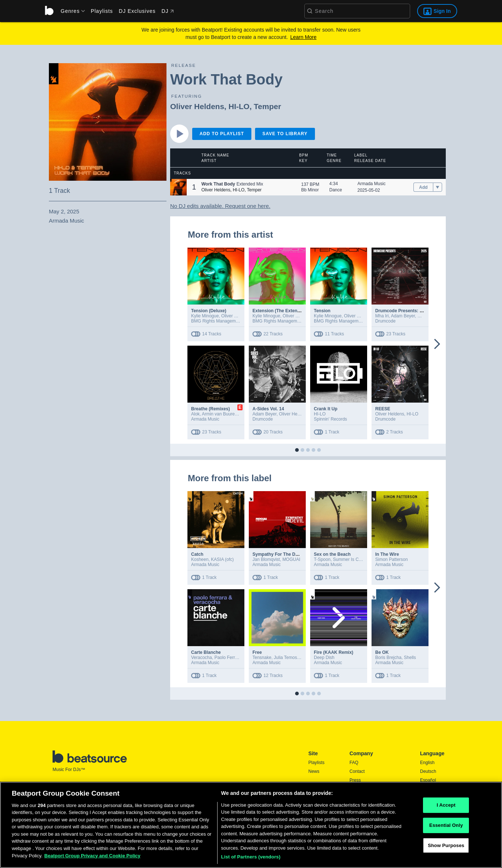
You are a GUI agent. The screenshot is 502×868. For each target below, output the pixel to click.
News (314, 771)
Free (257, 652)
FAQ (354, 763)
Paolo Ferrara (228, 658)
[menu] (70, 11)
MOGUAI (291, 559)
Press (355, 780)
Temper (268, 106)
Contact (357, 771)
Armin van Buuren (219, 414)
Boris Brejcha (388, 658)
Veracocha (202, 658)
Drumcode (385, 321)
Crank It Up (326, 409)
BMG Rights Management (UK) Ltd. (226, 321)
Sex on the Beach (332, 554)
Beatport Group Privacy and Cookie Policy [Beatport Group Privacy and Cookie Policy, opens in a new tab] (93, 858)
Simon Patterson (392, 559)
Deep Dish (324, 658)
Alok (195, 414)
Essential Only (446, 827)
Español (428, 780)
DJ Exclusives (137, 11)
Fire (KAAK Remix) (334, 652)
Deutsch (428, 771)
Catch (197, 554)
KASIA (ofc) (222, 559)
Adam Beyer (403, 316)
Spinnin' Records (330, 419)
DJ (167, 11)
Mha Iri (382, 316)
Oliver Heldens (197, 106)
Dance (336, 190)
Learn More (304, 37)
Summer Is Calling (351, 559)
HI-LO (239, 106)
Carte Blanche (206, 652)
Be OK (382, 652)
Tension (322, 311)
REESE (383, 409)
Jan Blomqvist (266, 559)
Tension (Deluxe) (209, 311)
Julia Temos (285, 658)
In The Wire (387, 554)
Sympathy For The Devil (278, 554)
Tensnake (262, 658)
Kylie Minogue (205, 316)
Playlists (102, 11)
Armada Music (372, 184)
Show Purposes (446, 847)
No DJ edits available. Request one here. (220, 206)
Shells (410, 658)
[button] (178, 187)
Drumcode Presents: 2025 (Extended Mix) (419, 311)
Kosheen (200, 559)
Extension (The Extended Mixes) (286, 311)
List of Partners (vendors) (251, 859)
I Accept (446, 807)
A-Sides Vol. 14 (268, 409)
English (427, 763)
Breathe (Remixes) (210, 409)
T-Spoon (322, 559)
